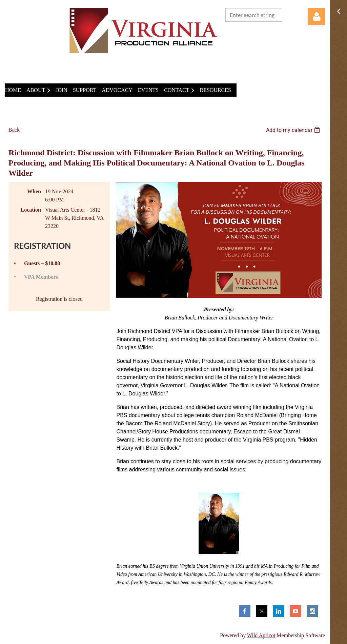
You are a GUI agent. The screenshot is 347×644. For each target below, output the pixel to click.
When (34, 191)
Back (14, 130)
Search (289, 14)
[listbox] (294, 130)
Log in (317, 17)
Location (31, 210)
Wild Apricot (261, 635)
